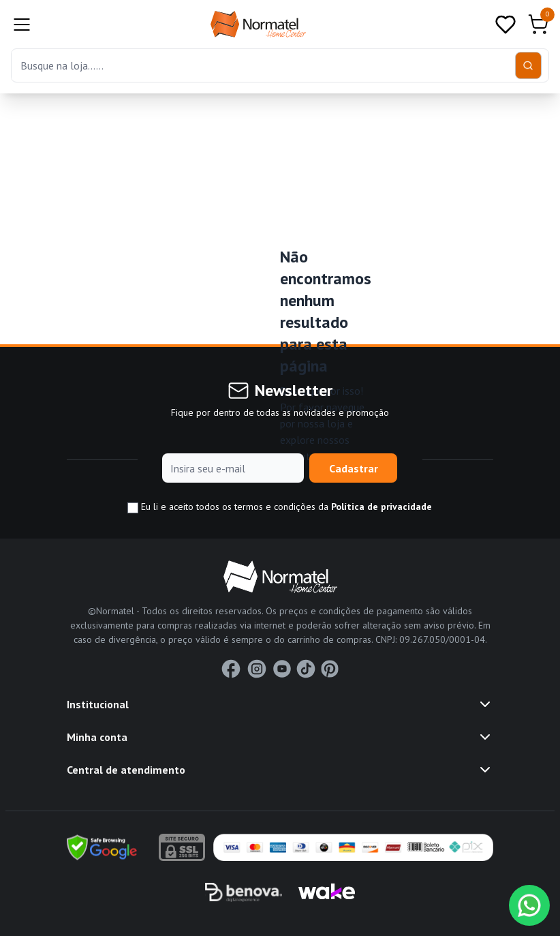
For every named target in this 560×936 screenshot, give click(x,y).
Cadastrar (354, 468)
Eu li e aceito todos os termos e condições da (280, 507)
